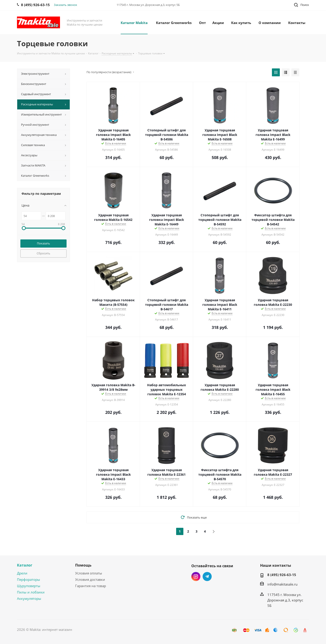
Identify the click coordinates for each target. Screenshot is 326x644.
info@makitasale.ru (282, 584)
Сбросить (43, 253)
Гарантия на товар (91, 586)
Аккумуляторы (29, 598)
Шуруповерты (29, 586)
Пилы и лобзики (31, 592)
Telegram (207, 576)
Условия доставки (90, 579)
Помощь (83, 565)
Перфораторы (29, 579)
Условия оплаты (89, 573)
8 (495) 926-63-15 (282, 575)
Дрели (22, 573)
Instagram (196, 576)
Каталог (25, 565)
